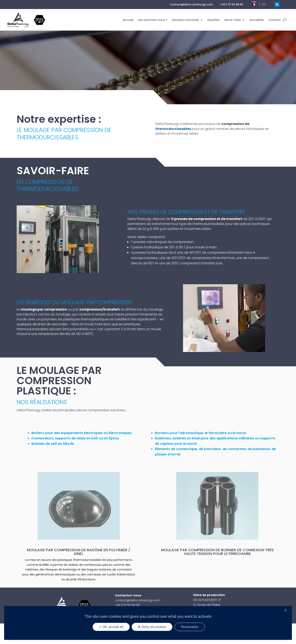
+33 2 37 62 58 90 (232, 4)
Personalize (190, 627)
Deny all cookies (152, 627)
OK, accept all (111, 627)
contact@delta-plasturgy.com (191, 4)
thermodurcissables (173, 129)
